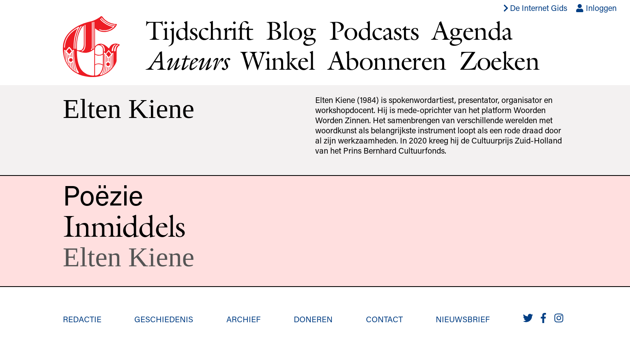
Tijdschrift (199, 30)
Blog (291, 30)
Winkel (278, 60)
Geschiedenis (164, 319)
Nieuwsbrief (463, 319)
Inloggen (596, 8)
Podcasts (374, 30)
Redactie (82, 319)
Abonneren (387, 60)
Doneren (313, 319)
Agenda (472, 30)
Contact (384, 319)
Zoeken (499, 60)
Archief (243, 319)
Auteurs (187, 61)
